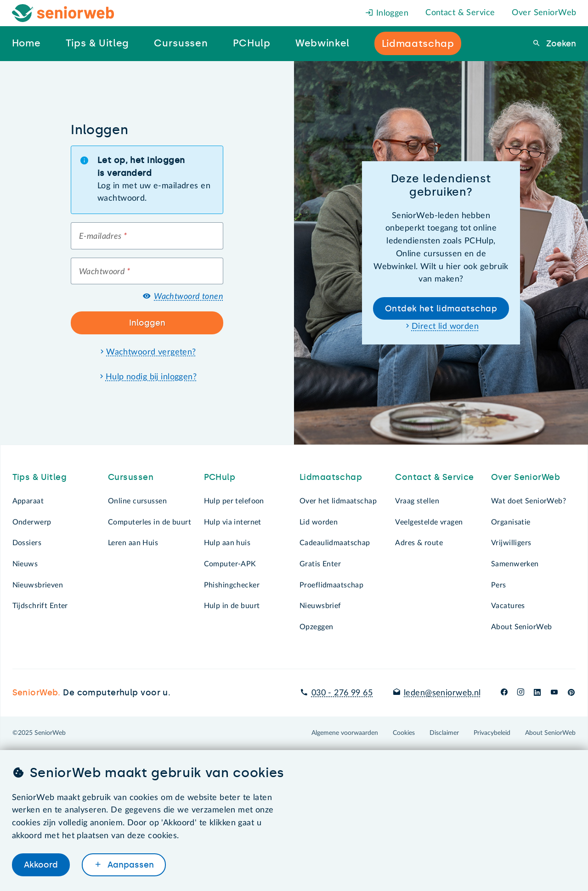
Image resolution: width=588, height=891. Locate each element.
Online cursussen (137, 501)
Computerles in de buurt (150, 522)
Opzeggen (316, 627)
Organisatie (511, 522)
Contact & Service (460, 13)
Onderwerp (32, 522)
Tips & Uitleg (40, 477)
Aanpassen (130, 865)
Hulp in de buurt (232, 606)
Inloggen (387, 13)
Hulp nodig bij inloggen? (151, 377)
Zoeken (560, 44)
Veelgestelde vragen (429, 522)
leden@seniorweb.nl (442, 693)
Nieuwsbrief (320, 606)
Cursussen (131, 477)
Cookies (404, 733)
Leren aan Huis (133, 543)
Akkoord (41, 865)
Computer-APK (230, 564)
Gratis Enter (320, 564)
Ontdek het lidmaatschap (441, 309)
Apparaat (28, 501)
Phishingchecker (232, 585)
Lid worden (319, 522)
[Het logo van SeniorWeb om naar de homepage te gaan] (63, 13)
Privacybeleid (492, 733)
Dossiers (27, 543)
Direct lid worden (445, 327)
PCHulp (220, 477)
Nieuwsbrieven (38, 585)
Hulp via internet (233, 522)
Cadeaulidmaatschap (335, 543)
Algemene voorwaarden (345, 733)
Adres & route (419, 543)
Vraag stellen (417, 501)
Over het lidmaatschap (338, 501)
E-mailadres (103, 237)
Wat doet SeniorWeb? (529, 501)
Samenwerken (515, 564)
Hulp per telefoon (234, 501)
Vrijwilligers (511, 543)
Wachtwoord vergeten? (151, 352)
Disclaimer (444, 733)
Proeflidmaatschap (331, 585)
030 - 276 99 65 (342, 693)
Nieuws (25, 564)
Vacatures (508, 606)
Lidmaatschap (331, 477)
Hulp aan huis (227, 543)
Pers (499, 585)
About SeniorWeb (521, 627)
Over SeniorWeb (544, 13)
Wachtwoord (105, 272)
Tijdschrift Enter (40, 606)
